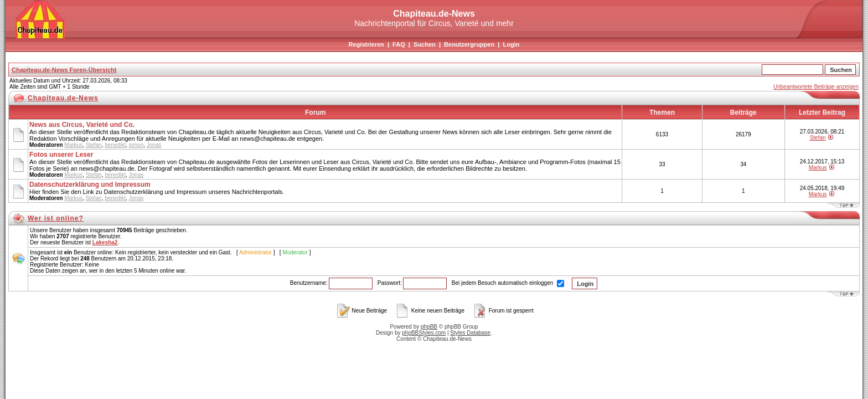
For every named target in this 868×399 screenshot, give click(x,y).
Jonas (154, 145)
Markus (73, 145)
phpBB (429, 327)
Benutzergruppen (469, 44)
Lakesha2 (105, 242)
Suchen (425, 44)
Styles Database (470, 333)
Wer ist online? (56, 218)
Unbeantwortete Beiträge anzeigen (816, 87)
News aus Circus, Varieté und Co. (82, 125)
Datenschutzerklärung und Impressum (90, 185)
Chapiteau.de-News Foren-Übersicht (64, 70)
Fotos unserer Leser (61, 155)
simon (136, 145)
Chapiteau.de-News (63, 98)
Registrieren (366, 44)
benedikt (115, 145)
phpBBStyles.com (424, 333)
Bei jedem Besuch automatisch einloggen (508, 283)
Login (511, 44)
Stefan (94, 145)
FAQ (399, 44)
